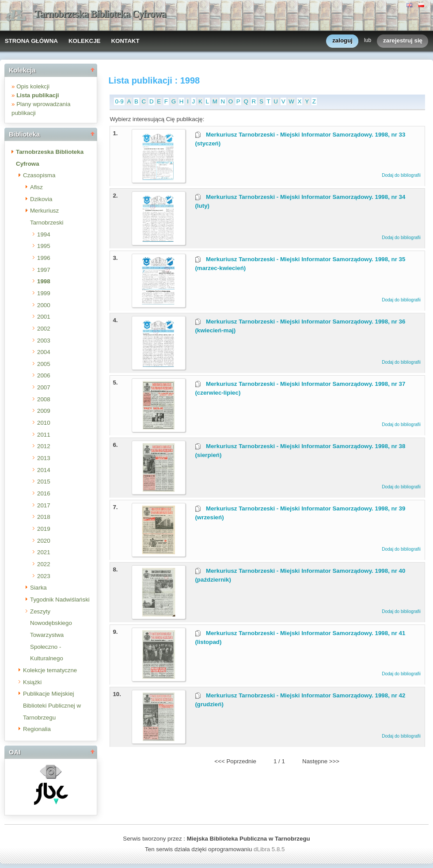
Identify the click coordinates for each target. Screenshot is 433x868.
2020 (44, 541)
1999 (44, 293)
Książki (32, 682)
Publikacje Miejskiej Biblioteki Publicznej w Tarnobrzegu (52, 705)
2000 (44, 305)
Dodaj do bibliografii (401, 175)
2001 (44, 317)
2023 (44, 576)
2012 (44, 446)
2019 (44, 529)
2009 (44, 411)
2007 (44, 387)
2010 (44, 423)
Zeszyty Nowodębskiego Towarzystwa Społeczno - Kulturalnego (51, 635)
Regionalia (37, 729)
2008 (44, 399)
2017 (44, 505)
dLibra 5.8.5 (270, 849)
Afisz (36, 187)
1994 (44, 234)
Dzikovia (41, 199)
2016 (44, 493)
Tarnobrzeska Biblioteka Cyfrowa (100, 14)
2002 (44, 329)
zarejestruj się (403, 41)
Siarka (38, 588)
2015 (44, 482)
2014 (44, 470)
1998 (44, 281)
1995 (44, 246)
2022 (44, 564)
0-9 (119, 101)
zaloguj (342, 41)
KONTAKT (125, 41)
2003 (44, 341)
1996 (44, 258)
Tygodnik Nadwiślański (60, 600)
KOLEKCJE (85, 41)
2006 (44, 375)
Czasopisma (39, 175)
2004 (44, 352)
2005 (44, 364)
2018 (44, 517)
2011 (44, 435)
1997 (44, 270)
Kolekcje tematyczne (50, 670)
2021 (44, 552)
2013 (44, 458)
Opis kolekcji (33, 86)
